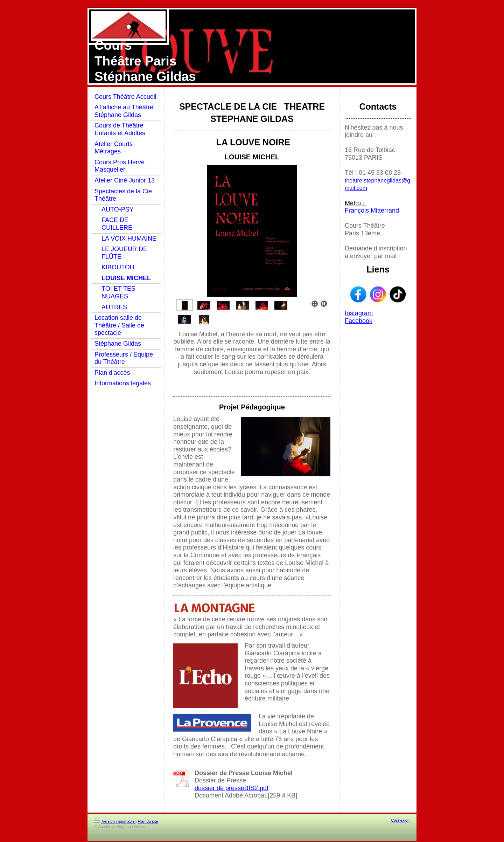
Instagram (359, 313)
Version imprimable (115, 821)
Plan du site (148, 821)
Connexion (400, 820)
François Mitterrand (372, 210)
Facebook (359, 321)
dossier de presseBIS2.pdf (232, 788)
